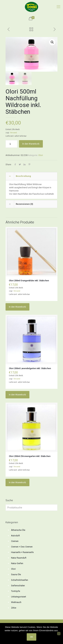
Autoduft (15, 535)
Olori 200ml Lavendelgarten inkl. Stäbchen (30, 368)
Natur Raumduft (19, 557)
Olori (41, 155)
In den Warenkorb (31, 143)
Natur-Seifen (17, 563)
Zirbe (14, 607)
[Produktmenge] (11, 144)
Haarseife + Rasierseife (22, 552)
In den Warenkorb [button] (17, 306)
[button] (52, 42)
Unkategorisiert (19, 596)
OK (32, 637)
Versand (13, 132)
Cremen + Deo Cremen (22, 546)
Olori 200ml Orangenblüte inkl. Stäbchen (29, 280)
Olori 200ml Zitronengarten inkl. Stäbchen (30, 456)
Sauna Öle (16, 574)
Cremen (15, 541)
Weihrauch (16, 602)
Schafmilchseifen (20, 580)
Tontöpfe (16, 591)
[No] (59, 634)
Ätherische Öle (18, 530)
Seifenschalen (18, 585)
